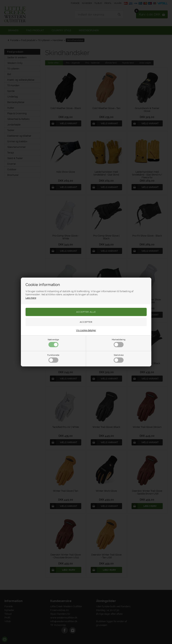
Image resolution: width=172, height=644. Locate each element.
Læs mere (31, 298)
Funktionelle (53, 358)
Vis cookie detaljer (86, 330)
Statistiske (119, 358)
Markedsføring (119, 343)
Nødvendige (53, 343)
